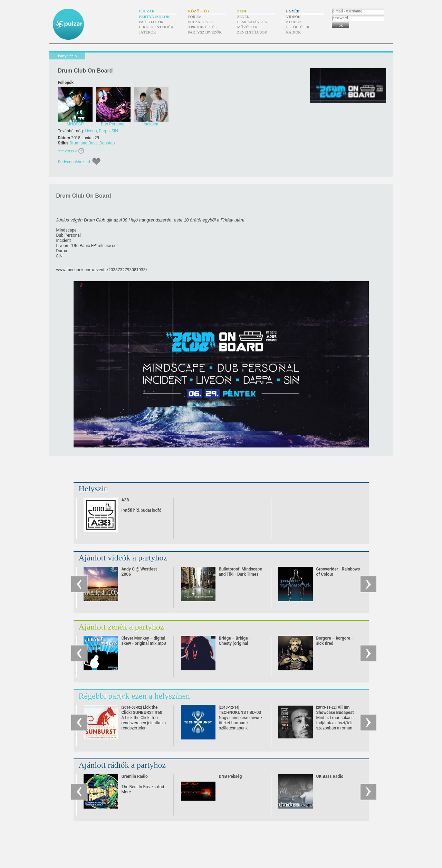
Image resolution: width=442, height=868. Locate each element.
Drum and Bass (83, 143)
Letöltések (298, 27)
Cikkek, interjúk (156, 27)
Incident (64, 240)
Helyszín (93, 489)
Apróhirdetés (203, 27)
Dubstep (107, 143)
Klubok (294, 22)
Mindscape (66, 230)
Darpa (104, 131)
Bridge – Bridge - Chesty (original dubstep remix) (235, 643)
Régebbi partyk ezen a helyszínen (134, 696)
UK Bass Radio (330, 776)
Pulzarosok (201, 22)
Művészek (248, 27)
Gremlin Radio (135, 776)
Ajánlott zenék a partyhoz (121, 627)
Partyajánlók (155, 17)
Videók (294, 17)
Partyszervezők (205, 32)
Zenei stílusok (252, 32)
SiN (60, 256)
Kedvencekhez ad (74, 162)
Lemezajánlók (252, 22)
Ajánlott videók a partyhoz (123, 558)
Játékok (148, 32)
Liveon (91, 131)
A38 (125, 500)
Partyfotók (151, 22)
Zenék (243, 17)
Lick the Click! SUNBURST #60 (142, 713)
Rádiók (294, 32)
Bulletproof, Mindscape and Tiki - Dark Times (241, 572)
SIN (115, 131)
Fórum (195, 17)
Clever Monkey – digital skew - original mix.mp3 (144, 641)
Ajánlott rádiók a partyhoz (122, 765)
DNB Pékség (230, 776)
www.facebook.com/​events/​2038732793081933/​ (102, 270)
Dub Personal (69, 235)
